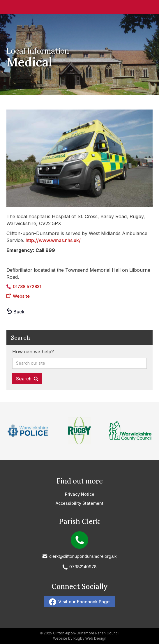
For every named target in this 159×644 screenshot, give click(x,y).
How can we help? (33, 352)
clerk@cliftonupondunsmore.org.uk (83, 556)
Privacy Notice (80, 494)
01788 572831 (27, 286)
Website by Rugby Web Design (80, 638)
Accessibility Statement (79, 503)
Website (21, 296)
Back (19, 312)
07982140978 (83, 567)
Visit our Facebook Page (84, 602)
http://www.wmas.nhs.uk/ (53, 240)
